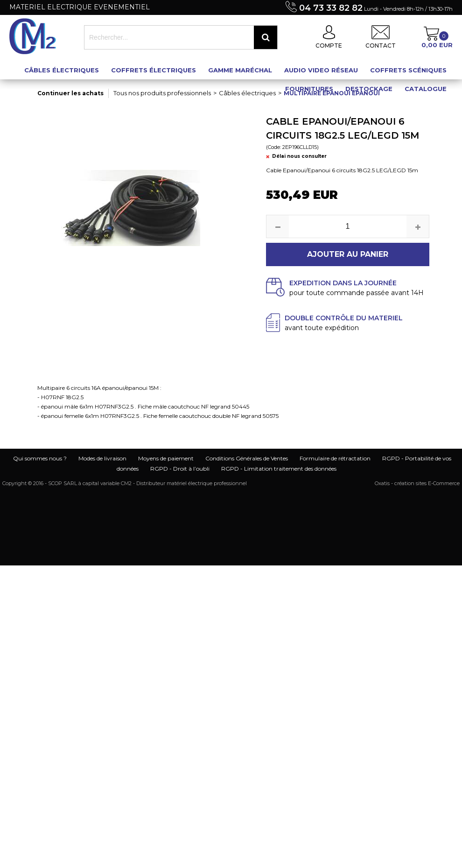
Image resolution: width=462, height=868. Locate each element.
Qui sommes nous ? (40, 458)
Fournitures (309, 89)
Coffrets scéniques (408, 70)
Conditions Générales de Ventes (247, 458)
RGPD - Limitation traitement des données (279, 469)
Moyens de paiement (166, 458)
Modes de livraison (102, 458)
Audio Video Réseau (321, 70)
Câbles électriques (62, 70)
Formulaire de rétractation (335, 458)
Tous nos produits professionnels (162, 93)
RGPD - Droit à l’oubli (180, 469)
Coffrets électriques (154, 70)
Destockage (369, 89)
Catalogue (426, 89)
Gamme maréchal (240, 70)
